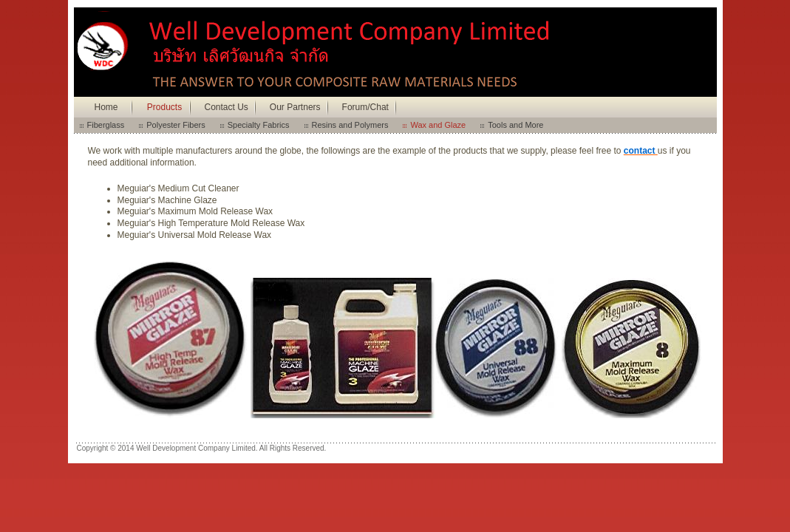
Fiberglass (106, 125)
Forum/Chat (365, 107)
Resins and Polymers (350, 125)
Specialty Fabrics (259, 125)
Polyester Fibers (176, 125)
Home (106, 107)
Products (164, 107)
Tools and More (515, 125)
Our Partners (295, 107)
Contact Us (227, 107)
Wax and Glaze (438, 125)
